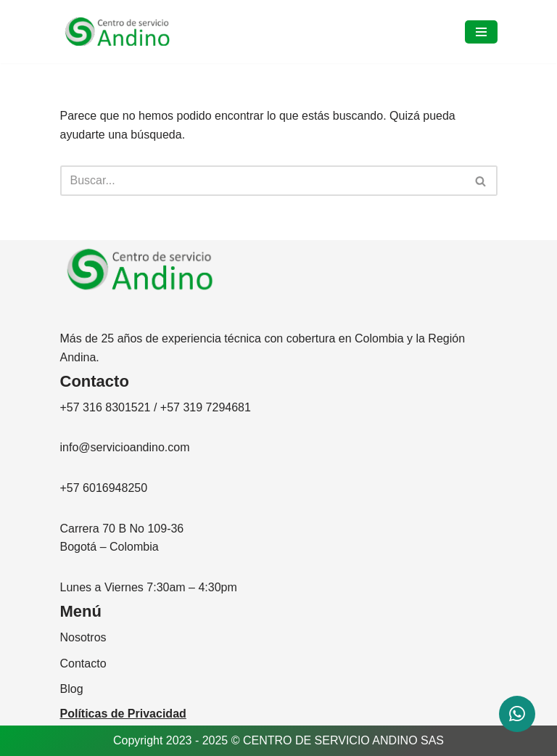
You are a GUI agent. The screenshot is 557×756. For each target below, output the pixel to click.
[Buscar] (263, 181)
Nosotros (83, 637)
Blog (72, 689)
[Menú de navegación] (481, 32)
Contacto (83, 663)
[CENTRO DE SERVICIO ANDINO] (117, 32)
